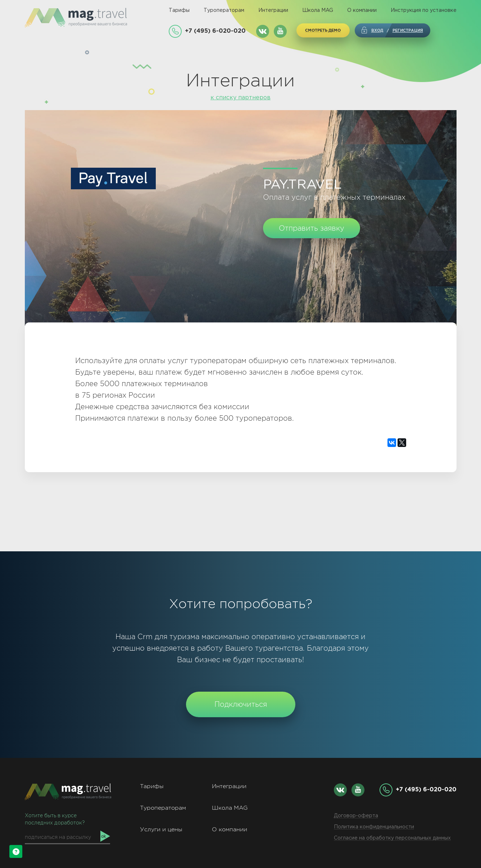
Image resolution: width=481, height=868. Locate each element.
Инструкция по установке (424, 10)
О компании (362, 10)
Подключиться (241, 704)
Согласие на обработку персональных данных (392, 838)
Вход (377, 30)
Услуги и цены (161, 829)
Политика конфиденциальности (374, 827)
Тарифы (179, 10)
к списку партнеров (240, 98)
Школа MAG (318, 10)
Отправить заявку (312, 228)
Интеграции (273, 10)
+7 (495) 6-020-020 (215, 31)
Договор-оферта (356, 816)
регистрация (408, 30)
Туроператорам (224, 10)
